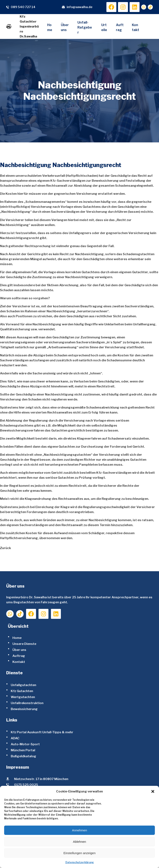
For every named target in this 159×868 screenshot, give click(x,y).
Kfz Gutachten (22, 691)
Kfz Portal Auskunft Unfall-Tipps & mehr (42, 732)
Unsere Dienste (24, 644)
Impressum (18, 767)
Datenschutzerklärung (80, 862)
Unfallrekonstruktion (27, 703)
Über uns (19, 650)
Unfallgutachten (23, 685)
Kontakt (19, 662)
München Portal (23, 750)
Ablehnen (79, 842)
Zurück (5, 548)
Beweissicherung (24, 709)
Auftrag (19, 656)
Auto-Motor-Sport (25, 744)
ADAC (15, 738)
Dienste (14, 673)
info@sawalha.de (79, 7)
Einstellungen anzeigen (79, 853)
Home (17, 638)
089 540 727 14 (23, 7)
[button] (153, 791)
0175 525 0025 (26, 785)
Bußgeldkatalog (23, 756)
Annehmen (80, 830)
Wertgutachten (23, 697)
